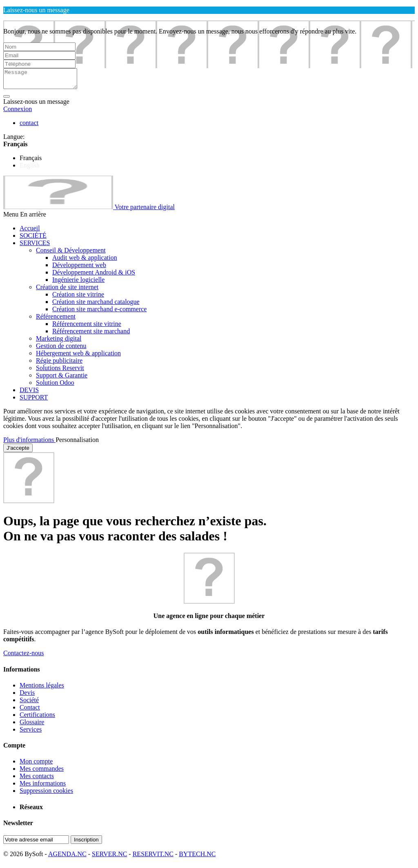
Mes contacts (37, 780)
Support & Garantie (62, 379)
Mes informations (43, 787)
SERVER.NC (109, 858)
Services (31, 733)
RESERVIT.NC (153, 858)
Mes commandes (42, 772)
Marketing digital (59, 342)
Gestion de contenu (61, 349)
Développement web (79, 269)
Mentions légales (42, 689)
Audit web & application (85, 261)
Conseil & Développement (71, 254)
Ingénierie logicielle (78, 283)
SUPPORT (34, 401)
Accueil (30, 232)
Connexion (18, 113)
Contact (30, 711)
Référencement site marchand (91, 335)
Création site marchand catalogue (96, 305)
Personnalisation (77, 443)
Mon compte (36, 765)
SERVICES (35, 247)
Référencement (56, 320)
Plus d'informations (29, 443)
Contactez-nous (24, 657)
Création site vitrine (78, 298)
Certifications (37, 718)
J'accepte (18, 452)
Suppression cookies (46, 794)
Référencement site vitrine (87, 327)
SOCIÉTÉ (33, 239)
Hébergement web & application (78, 357)
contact (29, 126)
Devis (27, 696)
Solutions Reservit (60, 372)
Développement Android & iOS (94, 276)
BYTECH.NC (197, 858)
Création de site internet (67, 291)
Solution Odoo (55, 386)
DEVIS (29, 394)
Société (29, 704)
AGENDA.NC (67, 858)
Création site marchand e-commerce (99, 313)
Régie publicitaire (59, 364)
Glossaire (32, 726)
